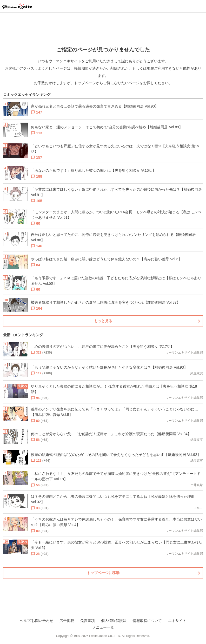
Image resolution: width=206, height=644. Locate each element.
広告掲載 (67, 621)
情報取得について (147, 621)
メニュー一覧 (103, 627)
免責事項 (88, 621)
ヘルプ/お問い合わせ (37, 621)
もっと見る (103, 321)
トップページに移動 (103, 573)
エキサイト (177, 621)
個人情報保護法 (114, 621)
